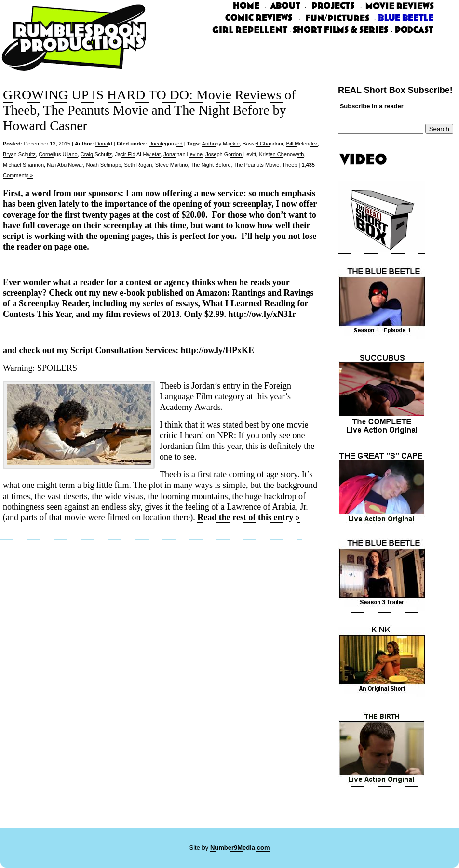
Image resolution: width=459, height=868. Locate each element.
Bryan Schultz (19, 154)
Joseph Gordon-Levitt (231, 154)
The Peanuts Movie (257, 165)
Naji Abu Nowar (65, 165)
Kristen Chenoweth (281, 154)
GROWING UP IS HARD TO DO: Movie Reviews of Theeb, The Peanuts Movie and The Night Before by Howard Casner (149, 110)
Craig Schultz (96, 154)
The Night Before (210, 165)
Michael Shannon (23, 165)
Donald (104, 144)
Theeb (290, 165)
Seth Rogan (138, 165)
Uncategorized (166, 144)
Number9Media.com (240, 848)
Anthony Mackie (221, 144)
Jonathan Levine (183, 154)
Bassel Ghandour (263, 144)
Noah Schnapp (103, 165)
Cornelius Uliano (58, 154)
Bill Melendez (302, 144)
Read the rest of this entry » (249, 517)
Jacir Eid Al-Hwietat (138, 154)
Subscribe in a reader (372, 106)
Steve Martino (172, 165)
